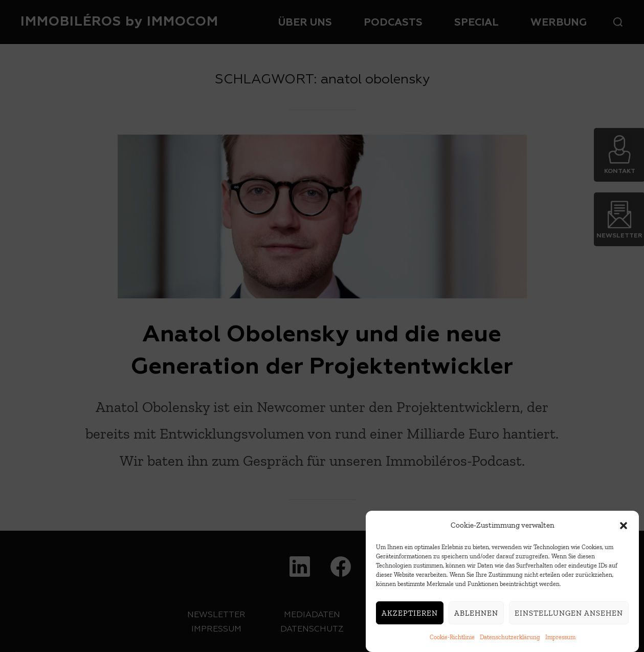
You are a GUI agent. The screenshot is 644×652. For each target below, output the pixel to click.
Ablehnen (476, 616)
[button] (624, 528)
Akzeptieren (410, 616)
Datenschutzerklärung (510, 640)
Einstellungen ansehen (569, 616)
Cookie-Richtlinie (452, 640)
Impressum (560, 640)
